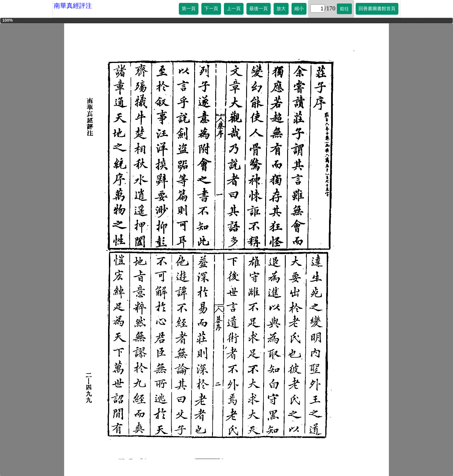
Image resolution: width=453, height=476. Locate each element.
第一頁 (189, 9)
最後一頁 (259, 9)
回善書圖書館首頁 (377, 9)
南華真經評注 (73, 6)
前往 (344, 9)
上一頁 (234, 9)
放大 (281, 9)
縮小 (299, 9)
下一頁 (211, 9)
